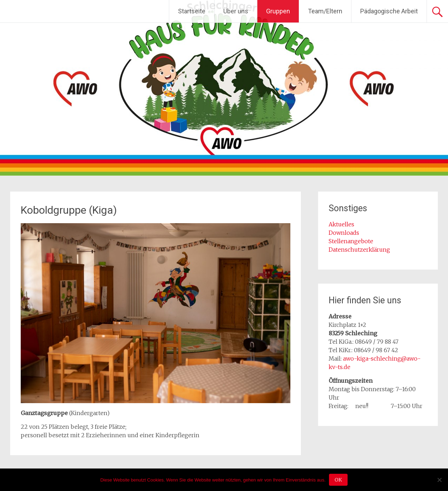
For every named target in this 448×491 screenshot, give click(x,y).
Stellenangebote (351, 241)
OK (338, 480)
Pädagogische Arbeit (389, 11)
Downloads (344, 233)
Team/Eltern (325, 11)
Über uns (236, 11)
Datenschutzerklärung (359, 250)
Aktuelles (341, 224)
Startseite (192, 11)
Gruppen (278, 11)
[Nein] (439, 480)
